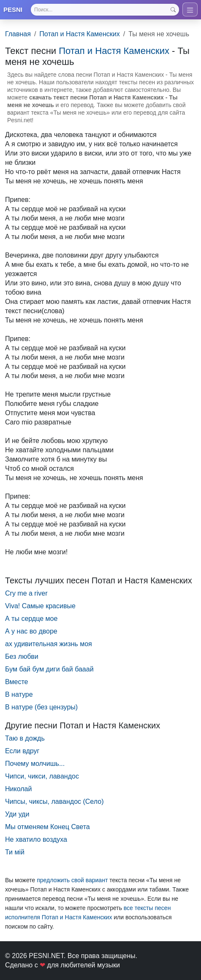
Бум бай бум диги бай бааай (49, 669)
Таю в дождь (25, 738)
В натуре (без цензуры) (41, 707)
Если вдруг (22, 751)
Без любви (22, 656)
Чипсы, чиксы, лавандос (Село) (54, 801)
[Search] (105, 10)
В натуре (19, 694)
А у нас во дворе (31, 631)
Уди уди (17, 814)
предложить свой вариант (72, 880)
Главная (18, 34)
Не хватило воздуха (36, 839)
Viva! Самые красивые (40, 606)
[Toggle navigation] (190, 9)
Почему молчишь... (35, 764)
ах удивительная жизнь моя (49, 644)
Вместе (16, 682)
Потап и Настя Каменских (79, 34)
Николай (18, 789)
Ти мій (15, 852)
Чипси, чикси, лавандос (42, 776)
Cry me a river (26, 593)
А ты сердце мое (31, 619)
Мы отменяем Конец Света (48, 827)
